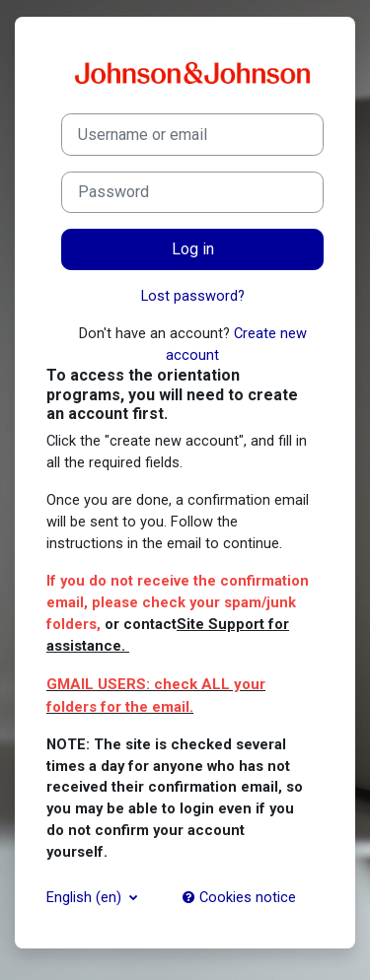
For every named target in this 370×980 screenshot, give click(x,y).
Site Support (221, 624)
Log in (193, 249)
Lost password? (193, 296)
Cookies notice (239, 897)
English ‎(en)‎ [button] (86, 897)
